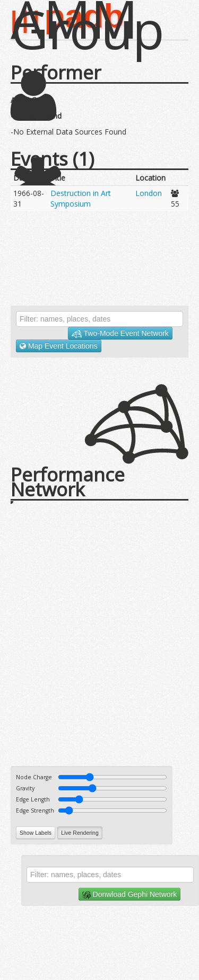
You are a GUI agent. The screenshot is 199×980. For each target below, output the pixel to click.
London (149, 193)
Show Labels (36, 833)
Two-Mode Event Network (120, 333)
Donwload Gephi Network (130, 894)
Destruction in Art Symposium (81, 198)
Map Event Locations (59, 346)
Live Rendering (80, 833)
